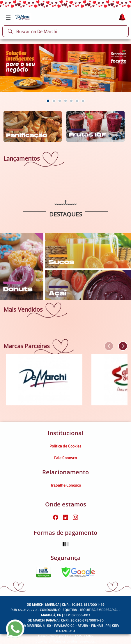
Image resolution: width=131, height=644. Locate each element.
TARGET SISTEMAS (79, 636)
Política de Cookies (65, 446)
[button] (48, 101)
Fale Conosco (65, 458)
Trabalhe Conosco (66, 485)
